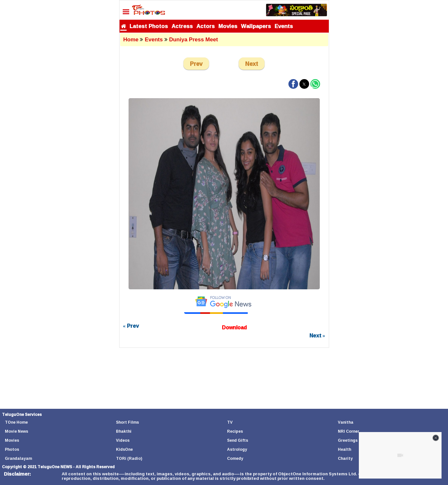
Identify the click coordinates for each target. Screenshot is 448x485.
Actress (182, 26)
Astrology (237, 449)
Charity (345, 458)
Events (284, 26)
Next (252, 64)
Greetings (348, 440)
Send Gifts (238, 440)
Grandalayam (18, 458)
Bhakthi (124, 431)
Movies (228, 26)
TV (230, 422)
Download (234, 327)
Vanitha (346, 422)
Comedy (235, 458)
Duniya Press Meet (193, 40)
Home (131, 40)
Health (344, 449)
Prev (196, 64)
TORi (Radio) (129, 458)
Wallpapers (256, 26)
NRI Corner (349, 431)
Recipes (235, 431)
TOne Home (16, 422)
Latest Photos (149, 26)
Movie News (16, 431)
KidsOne (124, 449)
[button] (293, 84)
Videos (123, 440)
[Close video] (436, 438)
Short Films (127, 422)
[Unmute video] (400, 455)
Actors (206, 26)
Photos (12, 449)
